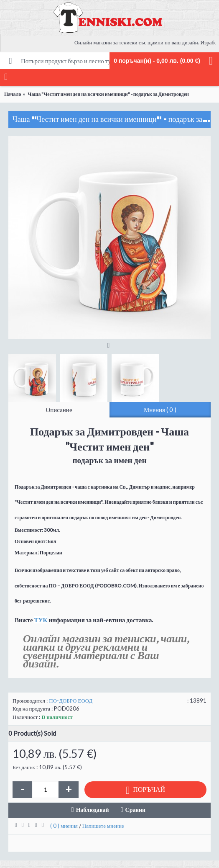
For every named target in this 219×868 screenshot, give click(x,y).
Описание (59, 410)
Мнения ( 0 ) (160, 410)
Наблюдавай (93, 810)
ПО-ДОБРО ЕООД (71, 701)
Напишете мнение (103, 826)
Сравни (136, 810)
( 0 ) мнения (64, 826)
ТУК (41, 620)
